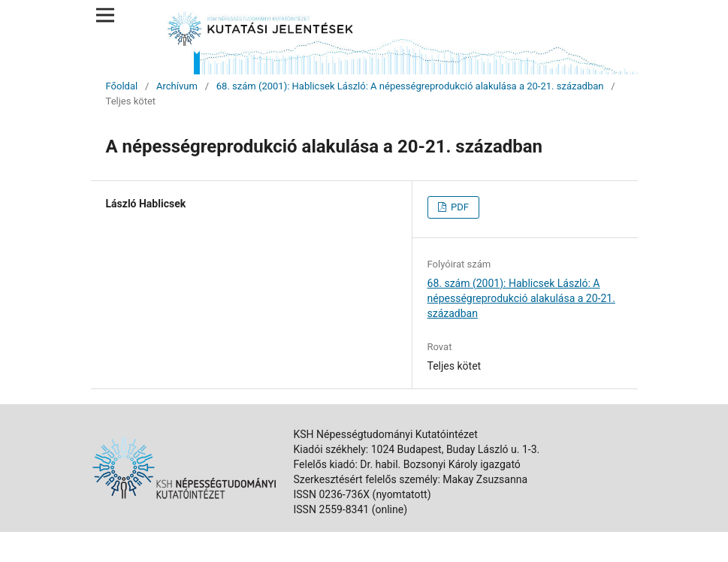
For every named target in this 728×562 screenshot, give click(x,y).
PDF (459, 207)
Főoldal (122, 86)
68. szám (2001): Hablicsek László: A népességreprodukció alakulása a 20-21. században (410, 86)
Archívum (177, 86)
